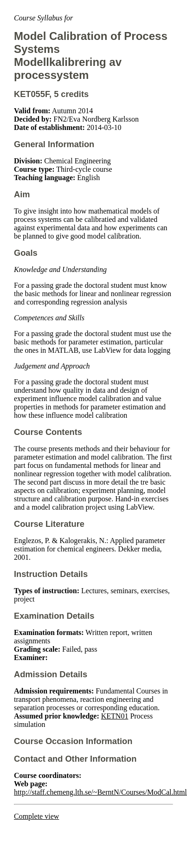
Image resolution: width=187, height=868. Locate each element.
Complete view (36, 816)
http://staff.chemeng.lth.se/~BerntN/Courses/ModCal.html (100, 792)
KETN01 (115, 716)
